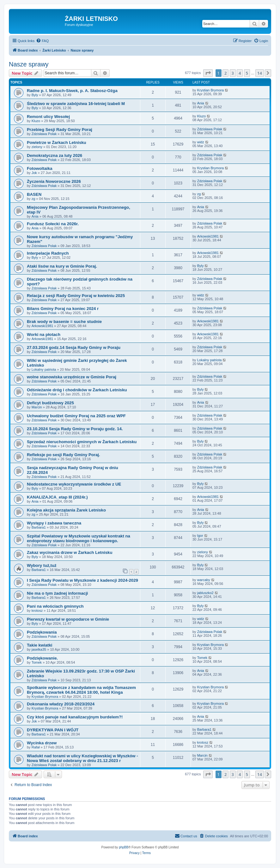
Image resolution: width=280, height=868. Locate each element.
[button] (208, 73)
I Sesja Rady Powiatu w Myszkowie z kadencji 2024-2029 (82, 580)
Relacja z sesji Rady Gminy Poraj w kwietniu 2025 (76, 296)
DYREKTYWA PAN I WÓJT (53, 730)
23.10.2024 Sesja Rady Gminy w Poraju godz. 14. (75, 429)
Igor (200, 536)
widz (201, 142)
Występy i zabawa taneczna (54, 523)
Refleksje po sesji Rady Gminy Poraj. (64, 455)
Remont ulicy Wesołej (48, 117)
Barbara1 (39, 527)
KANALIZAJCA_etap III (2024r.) (57, 497)
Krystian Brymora (210, 90)
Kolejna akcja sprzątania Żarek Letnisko (66, 510)
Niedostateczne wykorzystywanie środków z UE (74, 484)
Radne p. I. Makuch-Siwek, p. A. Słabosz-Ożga (72, 91)
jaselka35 (39, 649)
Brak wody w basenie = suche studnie (64, 322)
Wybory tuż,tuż (42, 565)
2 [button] (225, 73)
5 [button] (247, 73)
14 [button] (260, 73)
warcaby (204, 580)
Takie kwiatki (40, 645)
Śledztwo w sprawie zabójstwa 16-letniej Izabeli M (76, 104)
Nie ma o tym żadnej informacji (57, 593)
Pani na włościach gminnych (55, 606)
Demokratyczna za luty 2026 (55, 155)
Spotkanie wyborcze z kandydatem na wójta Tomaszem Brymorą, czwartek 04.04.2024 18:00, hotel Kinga (81, 690)
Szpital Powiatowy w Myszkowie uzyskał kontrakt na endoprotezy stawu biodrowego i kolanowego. (79, 538)
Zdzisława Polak (44, 134)
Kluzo (36, 121)
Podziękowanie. (42, 658)
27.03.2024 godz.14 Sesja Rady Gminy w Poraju (74, 347)
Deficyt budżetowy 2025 (50, 403)
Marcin (37, 407)
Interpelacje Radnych (48, 253)
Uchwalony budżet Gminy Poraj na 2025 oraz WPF (76, 416)
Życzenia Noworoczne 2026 (54, 181)
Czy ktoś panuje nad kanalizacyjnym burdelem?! (75, 717)
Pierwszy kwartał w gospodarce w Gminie (68, 619)
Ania (201, 103)
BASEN (34, 194)
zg (33, 199)
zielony (37, 147)
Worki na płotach (44, 335)
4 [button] (240, 73)
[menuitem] (42, 41)
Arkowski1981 (208, 236)
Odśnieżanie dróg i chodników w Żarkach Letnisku (77, 390)
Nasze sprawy (29, 64)
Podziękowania (42, 632)
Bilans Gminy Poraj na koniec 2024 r (63, 309)
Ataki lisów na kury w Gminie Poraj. (62, 266)
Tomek (37, 662)
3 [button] (233, 73)
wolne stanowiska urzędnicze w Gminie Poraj (72, 377)
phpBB (124, 847)
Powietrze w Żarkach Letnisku (57, 143)
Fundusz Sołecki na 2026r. (53, 224)
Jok (34, 173)
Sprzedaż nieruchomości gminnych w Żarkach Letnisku (82, 442)
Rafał (36, 747)
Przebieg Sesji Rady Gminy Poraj (60, 130)
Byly (35, 95)
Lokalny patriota (44, 369)
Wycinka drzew (42, 743)
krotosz (37, 611)
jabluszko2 (205, 593)
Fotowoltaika (40, 168)
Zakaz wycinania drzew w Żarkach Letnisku (70, 552)
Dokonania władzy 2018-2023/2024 (61, 704)
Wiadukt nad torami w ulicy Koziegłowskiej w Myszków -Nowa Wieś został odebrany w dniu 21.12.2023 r (82, 758)
